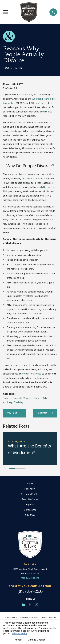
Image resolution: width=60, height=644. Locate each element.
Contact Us (30, 510)
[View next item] (30, 468)
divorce (48, 112)
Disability (19, 403)
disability (42, 187)
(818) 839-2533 (30, 591)
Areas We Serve (30, 499)
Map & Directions (30, 578)
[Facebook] (30, 604)
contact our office (32, 374)
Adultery (8, 403)
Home (30, 484)
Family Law (30, 489)
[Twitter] (37, 604)
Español (30, 505)
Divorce (7, 398)
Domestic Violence (23, 398)
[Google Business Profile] (23, 604)
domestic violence (35, 179)
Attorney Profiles (30, 494)
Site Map (30, 515)
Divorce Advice (42, 398)
